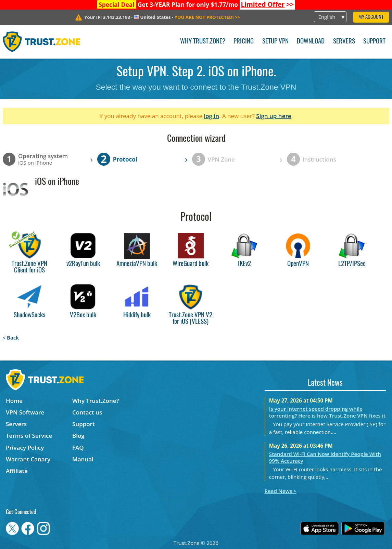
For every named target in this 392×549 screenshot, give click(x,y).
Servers (344, 42)
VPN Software (25, 412)
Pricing (244, 42)
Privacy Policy (25, 448)
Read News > (281, 491)
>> (267, 4)
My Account (371, 17)
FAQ (78, 448)
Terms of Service (29, 436)
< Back (11, 337)
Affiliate (17, 471)
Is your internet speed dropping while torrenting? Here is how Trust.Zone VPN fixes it (327, 412)
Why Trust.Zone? (203, 42)
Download (311, 42)
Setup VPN (275, 42)
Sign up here (274, 116)
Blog (78, 436)
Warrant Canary (28, 459)
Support (374, 42)
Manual (83, 459)
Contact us (87, 412)
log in (211, 116)
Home (14, 401)
